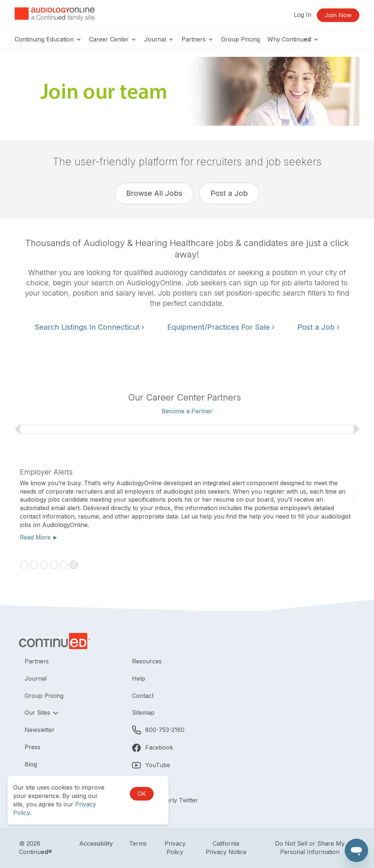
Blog (31, 764)
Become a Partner (187, 411)
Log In (302, 15)
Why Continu (293, 39)
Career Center (113, 39)
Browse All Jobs (154, 193)
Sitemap (143, 713)
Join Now (338, 15)
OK (142, 794)
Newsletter (40, 730)
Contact (143, 696)
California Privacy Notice (226, 848)
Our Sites (38, 713)
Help (139, 678)
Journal (159, 39)
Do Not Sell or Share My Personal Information (310, 848)
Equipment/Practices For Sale (221, 327)
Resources (147, 661)
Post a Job (229, 193)
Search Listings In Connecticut (89, 327)
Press (32, 747)
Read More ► (39, 537)
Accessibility (96, 843)
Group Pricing (241, 39)
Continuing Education (48, 39)
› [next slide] (357, 429)
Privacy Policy (175, 848)
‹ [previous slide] (17, 429)
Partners (198, 39)
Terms (138, 843)
